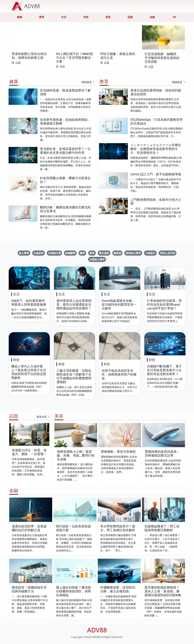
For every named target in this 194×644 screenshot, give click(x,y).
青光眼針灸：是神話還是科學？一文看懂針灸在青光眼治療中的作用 (65, 151)
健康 (20, 17)
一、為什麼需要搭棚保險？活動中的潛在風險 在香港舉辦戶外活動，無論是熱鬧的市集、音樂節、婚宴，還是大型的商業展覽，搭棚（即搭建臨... (30, 604)
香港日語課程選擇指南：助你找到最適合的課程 (156, 92)
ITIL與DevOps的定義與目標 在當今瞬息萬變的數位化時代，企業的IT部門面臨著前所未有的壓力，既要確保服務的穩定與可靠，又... (157, 132)
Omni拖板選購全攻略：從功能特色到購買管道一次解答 (119, 304)
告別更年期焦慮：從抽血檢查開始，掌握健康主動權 (65, 121)
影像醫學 (70, 253)
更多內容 (43, 417)
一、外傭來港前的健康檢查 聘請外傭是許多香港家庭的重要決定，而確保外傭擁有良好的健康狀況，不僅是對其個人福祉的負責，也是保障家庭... (118, 604)
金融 (152, 17)
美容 (108, 17)
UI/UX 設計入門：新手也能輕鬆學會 (156, 174)
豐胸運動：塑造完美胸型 (118, 452)
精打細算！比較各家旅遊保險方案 (73, 528)
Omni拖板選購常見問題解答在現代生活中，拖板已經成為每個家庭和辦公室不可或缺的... (119, 317)
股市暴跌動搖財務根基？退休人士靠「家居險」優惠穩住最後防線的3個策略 (163, 591)
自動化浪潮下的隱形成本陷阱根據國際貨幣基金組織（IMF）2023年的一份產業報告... (29, 387)
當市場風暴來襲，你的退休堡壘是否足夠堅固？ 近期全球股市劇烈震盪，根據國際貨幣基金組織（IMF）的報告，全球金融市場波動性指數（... (163, 608)
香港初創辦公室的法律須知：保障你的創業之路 (29, 56)
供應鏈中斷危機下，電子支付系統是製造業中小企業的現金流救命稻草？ (164, 370)
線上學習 (24, 253)
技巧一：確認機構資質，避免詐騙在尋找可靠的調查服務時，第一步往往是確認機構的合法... (29, 313)
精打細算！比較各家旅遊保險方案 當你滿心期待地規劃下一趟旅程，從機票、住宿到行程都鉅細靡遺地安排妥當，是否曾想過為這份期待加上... (74, 543)
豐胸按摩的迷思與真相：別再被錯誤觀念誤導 (162, 453)
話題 (130, 17)
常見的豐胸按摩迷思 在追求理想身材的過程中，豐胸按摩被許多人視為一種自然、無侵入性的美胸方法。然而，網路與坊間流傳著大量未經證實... (163, 468)
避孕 (92, 253)
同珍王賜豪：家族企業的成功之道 (118, 56)
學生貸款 (104, 253)
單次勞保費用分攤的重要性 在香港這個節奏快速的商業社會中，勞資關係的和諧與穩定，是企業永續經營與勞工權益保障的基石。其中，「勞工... (118, 543)
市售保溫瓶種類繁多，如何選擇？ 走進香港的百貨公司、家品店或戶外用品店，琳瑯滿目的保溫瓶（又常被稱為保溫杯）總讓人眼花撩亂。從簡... (29, 467)
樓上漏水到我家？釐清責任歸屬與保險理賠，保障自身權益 (73, 591)
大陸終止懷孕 (97, 259)
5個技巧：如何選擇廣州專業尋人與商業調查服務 (29, 303)
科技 (86, 17)
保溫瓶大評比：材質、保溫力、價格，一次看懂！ (29, 452)
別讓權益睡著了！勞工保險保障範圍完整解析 (162, 528)
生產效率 (39, 253)
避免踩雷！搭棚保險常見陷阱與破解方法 (29, 589)
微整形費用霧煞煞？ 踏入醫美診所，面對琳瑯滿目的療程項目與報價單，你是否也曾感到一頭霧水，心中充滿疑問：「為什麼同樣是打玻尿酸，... (75, 472)
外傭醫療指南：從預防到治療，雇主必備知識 (118, 589)
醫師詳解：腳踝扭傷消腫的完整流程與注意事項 (65, 209)
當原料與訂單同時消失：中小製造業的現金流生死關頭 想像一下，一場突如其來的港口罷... (165, 383)
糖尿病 (117, 253)
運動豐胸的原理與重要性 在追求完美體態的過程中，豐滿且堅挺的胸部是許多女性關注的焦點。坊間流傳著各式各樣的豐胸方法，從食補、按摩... (119, 464)
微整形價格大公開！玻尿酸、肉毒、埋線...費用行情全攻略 (76, 455)
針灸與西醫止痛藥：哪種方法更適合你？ (65, 180)
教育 (42, 17)
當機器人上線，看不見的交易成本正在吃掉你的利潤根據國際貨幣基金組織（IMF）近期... (74, 391)
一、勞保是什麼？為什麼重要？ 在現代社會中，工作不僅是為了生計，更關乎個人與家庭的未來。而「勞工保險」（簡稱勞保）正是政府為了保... (162, 543)
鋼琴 (82, 253)
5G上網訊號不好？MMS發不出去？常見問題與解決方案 (75, 58)
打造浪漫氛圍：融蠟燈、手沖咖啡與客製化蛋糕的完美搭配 (162, 58)
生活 (64, 17)
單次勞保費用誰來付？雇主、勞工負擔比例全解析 (118, 528)
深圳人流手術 (168, 253)
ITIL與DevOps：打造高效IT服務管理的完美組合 (156, 121)
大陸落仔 (150, 253)
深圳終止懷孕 (133, 253)
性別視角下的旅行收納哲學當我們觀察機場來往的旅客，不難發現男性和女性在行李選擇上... (165, 317)
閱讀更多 (88, 82)
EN (174, 17)
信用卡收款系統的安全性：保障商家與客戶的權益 (119, 374)
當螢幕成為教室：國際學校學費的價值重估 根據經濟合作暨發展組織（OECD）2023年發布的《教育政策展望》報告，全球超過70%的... (156, 162)
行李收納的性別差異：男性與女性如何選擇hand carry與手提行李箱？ (164, 304)
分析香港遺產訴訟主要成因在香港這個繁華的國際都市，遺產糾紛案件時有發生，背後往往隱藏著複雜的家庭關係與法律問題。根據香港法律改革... (30, 543)
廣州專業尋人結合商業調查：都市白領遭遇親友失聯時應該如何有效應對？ (74, 304)
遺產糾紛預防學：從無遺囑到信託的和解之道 (29, 528)
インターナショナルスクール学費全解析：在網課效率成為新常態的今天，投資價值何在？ (156, 149)
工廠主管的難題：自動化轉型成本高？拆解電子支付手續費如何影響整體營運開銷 (74, 376)
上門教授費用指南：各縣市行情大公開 (156, 202)
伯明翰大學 (54, 253)
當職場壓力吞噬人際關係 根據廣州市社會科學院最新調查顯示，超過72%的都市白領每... (73, 317)
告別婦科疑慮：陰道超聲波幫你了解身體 (65, 92)
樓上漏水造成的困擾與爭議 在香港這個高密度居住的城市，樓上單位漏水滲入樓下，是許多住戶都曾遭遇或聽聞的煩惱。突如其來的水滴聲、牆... (74, 608)
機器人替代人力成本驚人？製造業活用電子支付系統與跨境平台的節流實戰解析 (29, 372)
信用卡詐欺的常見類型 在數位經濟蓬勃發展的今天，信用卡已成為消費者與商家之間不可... (119, 387)
